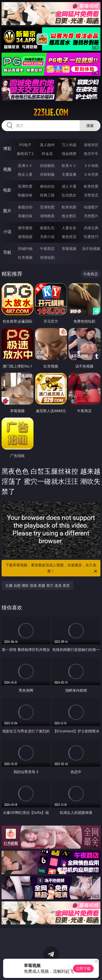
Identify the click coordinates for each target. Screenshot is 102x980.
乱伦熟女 (69, 195)
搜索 (90, 125)
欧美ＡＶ (69, 165)
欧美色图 (69, 207)
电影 (7, 190)
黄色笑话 (69, 237)
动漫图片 (91, 207)
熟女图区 (69, 216)
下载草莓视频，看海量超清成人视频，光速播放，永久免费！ (52, 568)
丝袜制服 (47, 174)
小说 (7, 232)
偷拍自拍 (47, 186)
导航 (7, 252)
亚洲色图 (47, 207)
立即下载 (83, 968)
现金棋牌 (69, 154)
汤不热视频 (91, 249)
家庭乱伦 (47, 228)
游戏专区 (91, 145)
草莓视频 (69, 249)
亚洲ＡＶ (25, 165)
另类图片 (91, 216)
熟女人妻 (25, 174)
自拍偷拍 (47, 165)
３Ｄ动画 (91, 165)
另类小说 (47, 237)
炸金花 (47, 154)
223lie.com (51, 112)
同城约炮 (25, 249)
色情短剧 (47, 257)
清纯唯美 (47, 216)
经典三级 (47, 195)
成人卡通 (69, 186)
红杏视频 (25, 257)
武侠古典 (91, 228)
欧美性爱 (91, 186)
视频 (7, 169)
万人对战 (69, 145)
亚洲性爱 (25, 186)
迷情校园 (25, 237)
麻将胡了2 (25, 154)
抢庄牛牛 (91, 154)
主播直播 (69, 174)
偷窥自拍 (25, 207)
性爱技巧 (91, 237)
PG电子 (25, 145)
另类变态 (91, 195)
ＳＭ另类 (91, 174)
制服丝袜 (25, 195)
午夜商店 (47, 249)
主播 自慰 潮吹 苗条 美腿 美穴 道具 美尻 (38, 585)
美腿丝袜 (25, 216)
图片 (7, 211)
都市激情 (25, 228)
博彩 (7, 148)
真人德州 (47, 145)
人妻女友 (69, 228)
